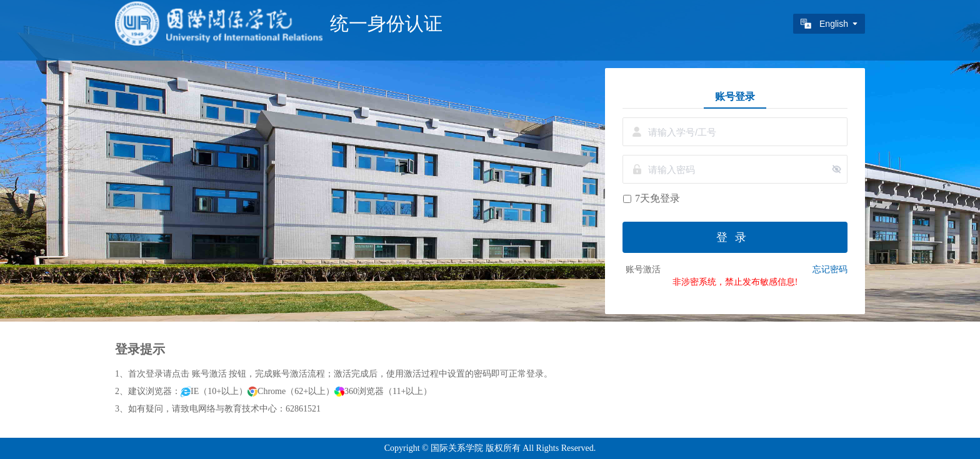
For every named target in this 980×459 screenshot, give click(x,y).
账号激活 (643, 269)
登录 (735, 237)
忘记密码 (830, 269)
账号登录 (735, 96)
